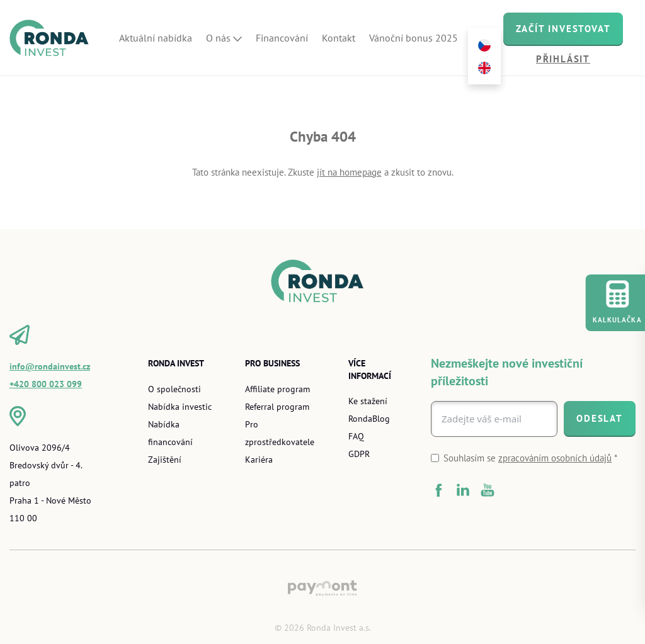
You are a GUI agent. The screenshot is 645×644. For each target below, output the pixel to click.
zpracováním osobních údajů (555, 458)
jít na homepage (349, 172)
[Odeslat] (600, 418)
